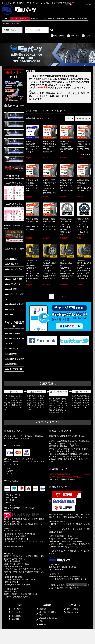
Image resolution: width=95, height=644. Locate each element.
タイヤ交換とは (14, 369)
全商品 (29, 111)
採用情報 (43, 624)
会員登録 (11, 259)
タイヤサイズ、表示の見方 (15, 341)
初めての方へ (72, 612)
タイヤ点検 (12, 349)
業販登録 (71, 19)
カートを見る (17, 612)
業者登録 (15, 619)
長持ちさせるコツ (15, 359)
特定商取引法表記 (15, 304)
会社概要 (61, 19)
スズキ (41, 111)
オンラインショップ (20, 19)
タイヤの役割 (13, 334)
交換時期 (11, 354)
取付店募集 (82, 19)
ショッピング (17, 609)
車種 (35, 111)
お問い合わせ (49, 19)
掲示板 (6, 23)
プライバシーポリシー (15, 297)
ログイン (87, 36)
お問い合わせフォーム (77, 585)
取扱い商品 (36, 19)
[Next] (64, 296)
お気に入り (73, 36)
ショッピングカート (15, 251)
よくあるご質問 (14, 279)
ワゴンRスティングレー (56, 111)
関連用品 (11, 364)
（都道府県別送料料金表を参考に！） (65, 480)
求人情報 (15, 23)
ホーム (6, 19)
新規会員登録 (57, 36)
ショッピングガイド (15, 271)
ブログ (10, 315)
